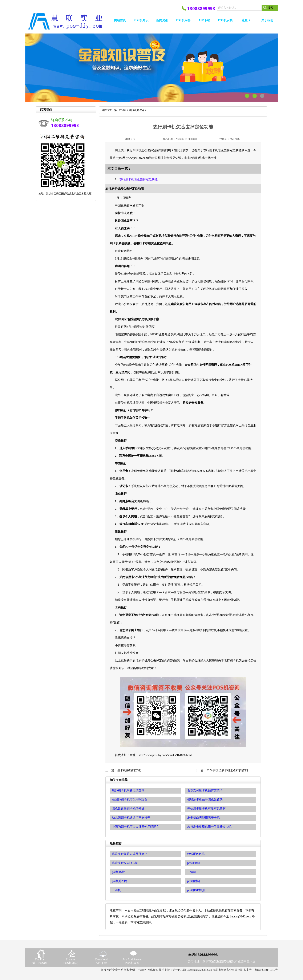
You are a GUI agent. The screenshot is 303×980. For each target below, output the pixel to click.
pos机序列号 (120, 881)
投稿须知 (153, 970)
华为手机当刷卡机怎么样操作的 (227, 770)
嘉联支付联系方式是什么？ (130, 854)
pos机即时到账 (197, 890)
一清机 (116, 890)
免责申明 (118, 970)
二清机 (192, 872)
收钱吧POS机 (196, 854)
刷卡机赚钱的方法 (129, 770)
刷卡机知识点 (137, 110)
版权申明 (129, 970)
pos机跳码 (194, 881)
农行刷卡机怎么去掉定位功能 (138, 179)
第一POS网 (120, 110)
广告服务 (141, 970)
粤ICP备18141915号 (266, 970)
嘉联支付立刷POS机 (125, 863)
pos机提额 (194, 863)
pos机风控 (118, 872)
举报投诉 (106, 970)
